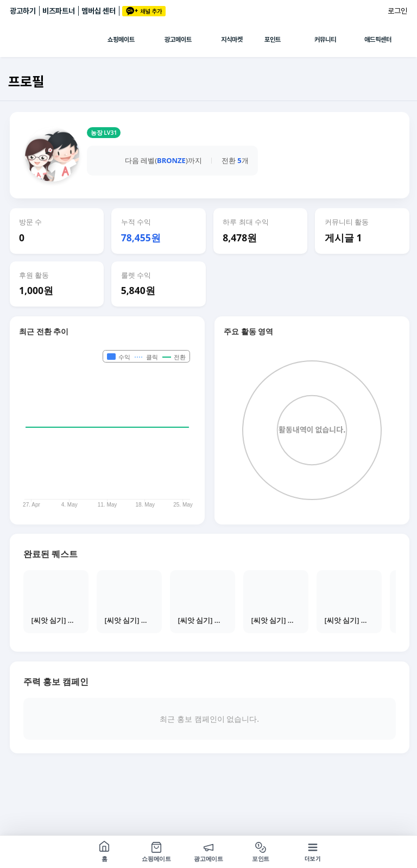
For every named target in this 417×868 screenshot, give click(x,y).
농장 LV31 (104, 133)
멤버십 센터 (99, 11)
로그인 (397, 11)
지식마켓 (232, 40)
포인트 (273, 40)
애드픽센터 (378, 40)
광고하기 (23, 11)
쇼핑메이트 (121, 40)
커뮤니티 (325, 40)
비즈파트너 (59, 11)
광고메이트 (178, 40)
